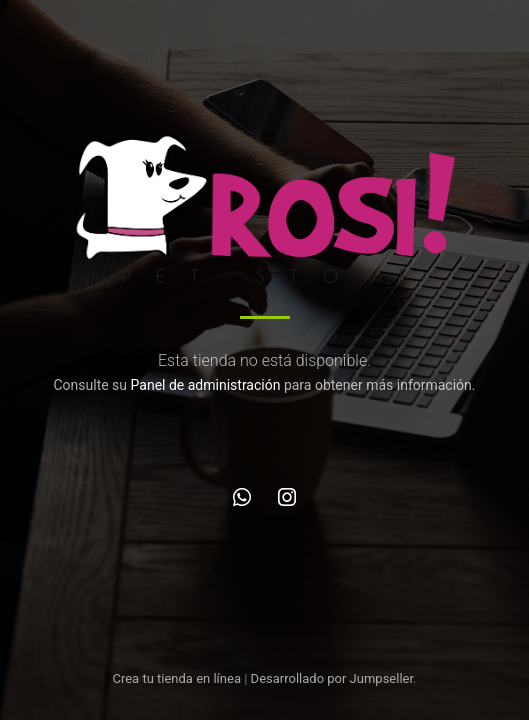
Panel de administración (206, 385)
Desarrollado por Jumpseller (332, 678)
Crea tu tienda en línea (178, 678)
